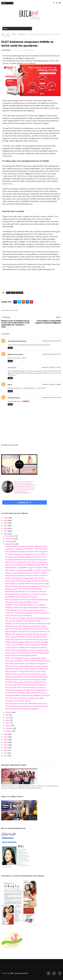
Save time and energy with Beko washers (22, 602)
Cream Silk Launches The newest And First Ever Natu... (27, 640)
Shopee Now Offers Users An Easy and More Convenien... (28, 695)
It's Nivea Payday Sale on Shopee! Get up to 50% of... (26, 554)
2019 (6, 734)
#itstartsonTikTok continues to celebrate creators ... (27, 594)
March (8, 726)
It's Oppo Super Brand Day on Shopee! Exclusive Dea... (27, 560)
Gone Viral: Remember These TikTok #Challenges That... (28, 661)
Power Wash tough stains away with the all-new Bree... (28, 581)
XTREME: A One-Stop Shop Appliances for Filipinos (25, 605)
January (9, 731)
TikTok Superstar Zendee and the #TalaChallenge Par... (28, 618)
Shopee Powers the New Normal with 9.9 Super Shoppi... (28, 653)
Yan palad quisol (14, 398)
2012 (6, 753)
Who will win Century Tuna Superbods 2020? (23, 621)
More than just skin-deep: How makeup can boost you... (28, 586)
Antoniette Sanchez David (17, 341)
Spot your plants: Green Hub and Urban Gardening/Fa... (27, 600)
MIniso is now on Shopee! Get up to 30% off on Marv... (27, 573)
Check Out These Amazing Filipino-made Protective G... (28, 613)
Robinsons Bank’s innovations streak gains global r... (27, 680)
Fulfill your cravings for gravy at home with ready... (26, 658)
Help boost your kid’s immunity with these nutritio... (26, 626)
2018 (6, 737)
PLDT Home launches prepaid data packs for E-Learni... (28, 629)
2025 (6, 520)
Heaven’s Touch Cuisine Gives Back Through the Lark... (27, 666)
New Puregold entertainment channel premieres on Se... (28, 631)
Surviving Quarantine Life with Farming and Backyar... (27, 677)
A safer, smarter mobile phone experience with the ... (27, 647)
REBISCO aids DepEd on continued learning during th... (27, 634)
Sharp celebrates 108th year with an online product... (27, 637)
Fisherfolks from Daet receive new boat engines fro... (27, 669)
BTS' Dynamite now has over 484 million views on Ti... (27, 703)
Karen (10, 385)
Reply (10, 348)
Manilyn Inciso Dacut (15, 354)
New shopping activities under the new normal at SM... (27, 584)
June (8, 718)
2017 (6, 740)
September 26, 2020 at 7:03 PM (51, 398)
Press (14, 34)
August (9, 712)
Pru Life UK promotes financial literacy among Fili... (26, 685)
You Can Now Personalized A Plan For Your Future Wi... (27, 552)
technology (22, 34)
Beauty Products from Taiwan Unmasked (22, 709)
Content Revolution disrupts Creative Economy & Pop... (27, 650)
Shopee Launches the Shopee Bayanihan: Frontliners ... (27, 608)
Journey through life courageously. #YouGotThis (25, 578)
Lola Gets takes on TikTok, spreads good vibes (24, 698)
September (10, 544)
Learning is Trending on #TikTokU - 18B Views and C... (27, 549)
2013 (6, 750)
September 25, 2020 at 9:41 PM (51, 354)
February (9, 728)
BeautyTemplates (21, 973)
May (8, 720)
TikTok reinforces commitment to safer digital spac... (27, 706)
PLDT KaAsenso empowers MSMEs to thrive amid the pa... (29, 570)
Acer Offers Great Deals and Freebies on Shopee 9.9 (26, 664)
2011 (6, 756)
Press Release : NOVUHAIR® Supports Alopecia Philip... (27, 568)
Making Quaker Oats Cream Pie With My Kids (23, 589)
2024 (6, 523)
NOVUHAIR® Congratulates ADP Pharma (21, 597)
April (8, 723)
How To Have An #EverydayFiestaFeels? (21, 655)
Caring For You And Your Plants (18, 701)
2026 (6, 518)
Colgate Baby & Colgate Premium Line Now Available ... (28, 642)
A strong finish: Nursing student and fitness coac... (26, 557)
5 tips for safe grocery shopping (18, 615)
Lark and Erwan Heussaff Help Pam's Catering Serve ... (27, 690)
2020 (6, 534)
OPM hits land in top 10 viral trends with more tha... (26, 674)
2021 (6, 531)
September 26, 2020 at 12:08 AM (51, 384)
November (10, 539)
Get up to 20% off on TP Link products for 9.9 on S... (26, 687)
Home (3, 34)
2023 (6, 526)
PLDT (8, 34)
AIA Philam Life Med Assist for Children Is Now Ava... (26, 592)
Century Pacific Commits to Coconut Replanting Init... (27, 546)
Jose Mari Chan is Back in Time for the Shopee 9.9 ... (26, 682)
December (10, 536)
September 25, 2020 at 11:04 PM (51, 367)
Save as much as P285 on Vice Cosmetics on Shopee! (26, 645)
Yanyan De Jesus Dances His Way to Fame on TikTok (26, 575)
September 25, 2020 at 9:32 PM (51, 341)
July (7, 715)
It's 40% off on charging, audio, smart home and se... (27, 693)
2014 (6, 748)
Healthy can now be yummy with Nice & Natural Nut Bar (28, 624)
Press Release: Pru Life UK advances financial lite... (26, 610)
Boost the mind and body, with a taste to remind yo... (27, 562)
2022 (6, 528)
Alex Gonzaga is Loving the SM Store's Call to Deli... (26, 671)
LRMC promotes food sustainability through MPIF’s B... (27, 565)
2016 (6, 742)
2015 (6, 745)
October (9, 541)
